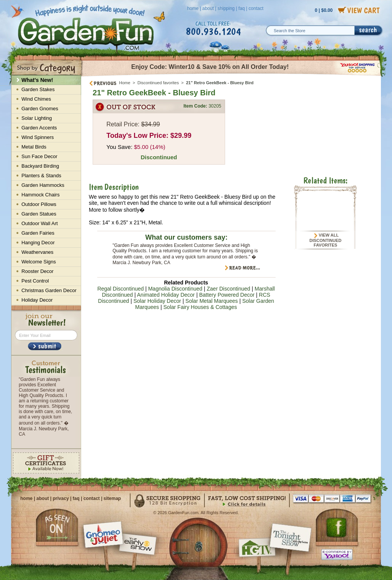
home (193, 8)
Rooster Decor (38, 271)
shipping (226, 8)
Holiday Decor (37, 300)
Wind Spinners (38, 137)
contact (256, 8)
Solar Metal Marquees (212, 301)
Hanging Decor (38, 243)
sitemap (112, 498)
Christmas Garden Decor (49, 290)
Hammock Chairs (41, 195)
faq (242, 8)
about (208, 8)
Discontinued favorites (158, 83)
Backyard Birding (40, 166)
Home (125, 83)
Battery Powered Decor (227, 295)
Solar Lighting (37, 118)
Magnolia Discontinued (175, 289)
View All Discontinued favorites (325, 240)
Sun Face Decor (39, 156)
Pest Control (35, 281)
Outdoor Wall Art (40, 223)
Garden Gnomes (40, 109)
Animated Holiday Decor (166, 295)
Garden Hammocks (43, 185)
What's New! (37, 80)
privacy (61, 498)
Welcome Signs (39, 262)
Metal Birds (34, 147)
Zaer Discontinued (229, 289)
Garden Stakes (38, 89)
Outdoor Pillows (39, 204)
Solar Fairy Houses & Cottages (200, 307)
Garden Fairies (38, 233)
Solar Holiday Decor (157, 301)
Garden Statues (39, 214)
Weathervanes (38, 252)
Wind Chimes (36, 99)
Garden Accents (39, 128)
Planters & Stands (41, 176)
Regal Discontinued (120, 289)
